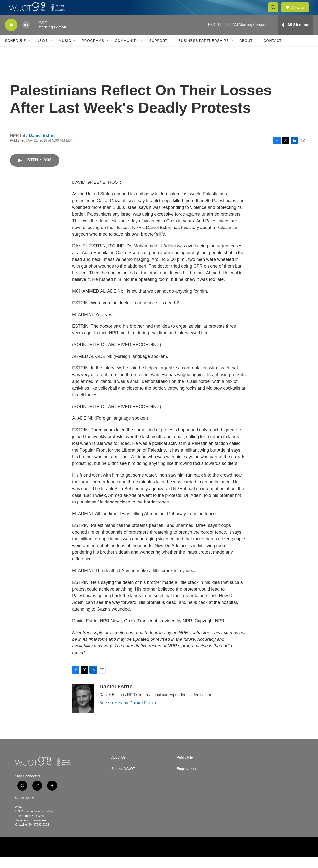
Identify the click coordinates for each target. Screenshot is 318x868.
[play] (11, 36)
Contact (273, 52)
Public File (185, 769)
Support (158, 52)
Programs (93, 52)
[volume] (26, 36)
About (246, 52)
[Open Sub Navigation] (30, 52)
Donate (300, 13)
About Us (119, 769)
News (42, 52)
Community (127, 52)
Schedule (15, 52)
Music (65, 52)
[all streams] (295, 36)
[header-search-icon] (275, 13)
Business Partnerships (204, 52)
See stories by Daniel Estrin (128, 714)
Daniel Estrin (42, 147)
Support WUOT (123, 780)
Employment (186, 780)
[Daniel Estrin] (83, 710)
